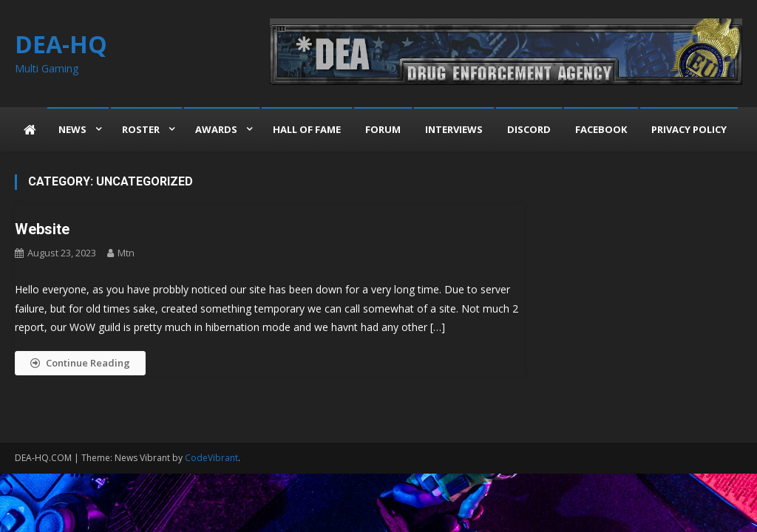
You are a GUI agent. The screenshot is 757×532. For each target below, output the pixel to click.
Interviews (454, 129)
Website (42, 229)
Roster (141, 129)
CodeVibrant (211, 458)
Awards (216, 129)
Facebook (601, 129)
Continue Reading (80, 363)
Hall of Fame (307, 129)
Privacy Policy (689, 129)
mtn (126, 253)
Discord (529, 129)
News (72, 129)
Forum (383, 129)
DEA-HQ (61, 44)
